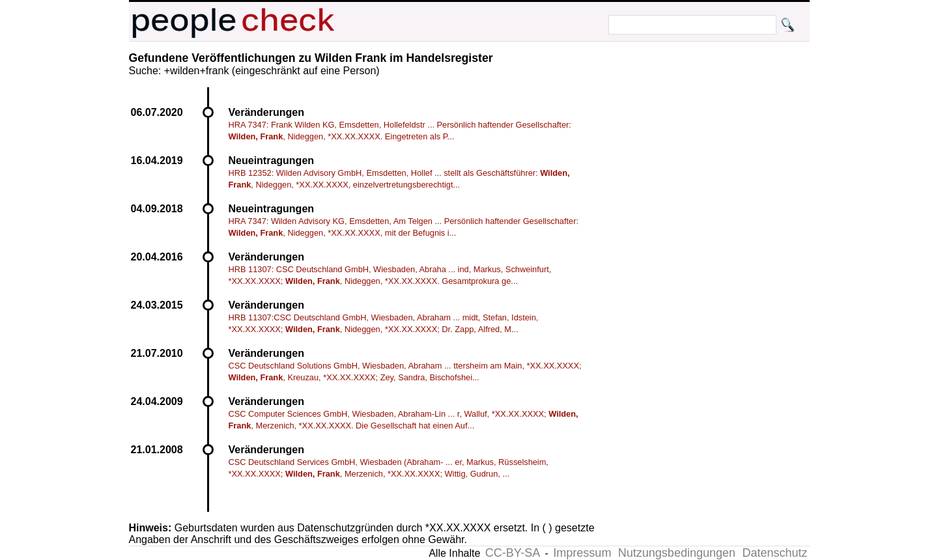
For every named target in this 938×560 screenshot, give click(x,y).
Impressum (582, 553)
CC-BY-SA (513, 553)
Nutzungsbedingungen (677, 553)
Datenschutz (775, 553)
